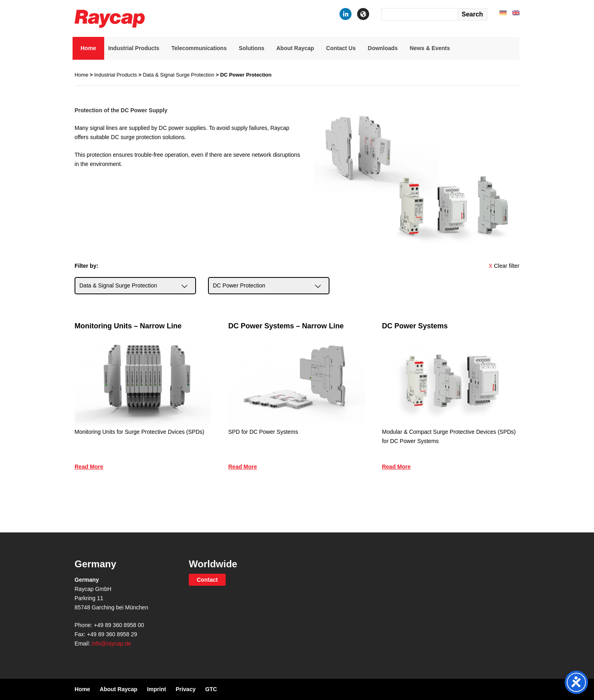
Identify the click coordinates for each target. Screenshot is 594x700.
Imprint (157, 689)
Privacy (186, 689)
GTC (211, 689)
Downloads (383, 48)
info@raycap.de (111, 643)
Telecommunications (199, 48)
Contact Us (341, 48)
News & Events (430, 48)
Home (88, 48)
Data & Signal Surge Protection (178, 75)
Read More (89, 467)
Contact (207, 580)
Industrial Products (134, 48)
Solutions (252, 48)
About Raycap (295, 48)
